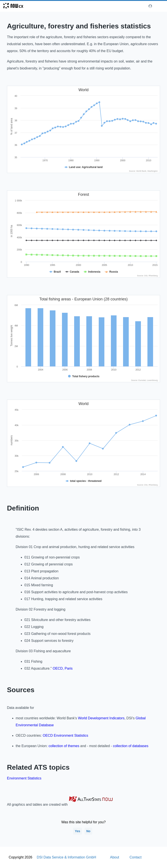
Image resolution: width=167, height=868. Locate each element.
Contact (136, 857)
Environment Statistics (24, 778)
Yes (77, 831)
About (115, 857)
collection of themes (64, 746)
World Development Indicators (101, 718)
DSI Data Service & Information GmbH (66, 857)
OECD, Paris (63, 668)
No (88, 831)
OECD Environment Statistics (65, 735)
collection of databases (131, 746)
